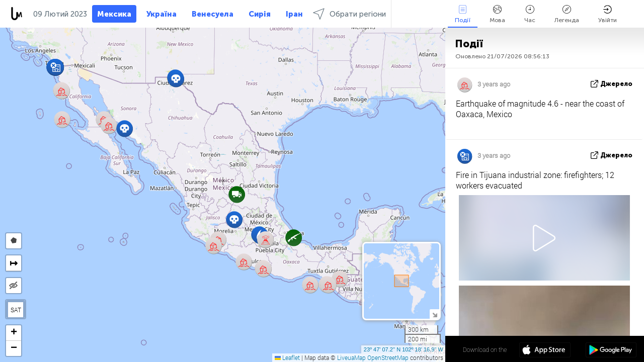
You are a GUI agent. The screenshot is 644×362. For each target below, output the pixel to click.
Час (530, 14)
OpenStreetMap (388, 357)
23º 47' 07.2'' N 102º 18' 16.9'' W (404, 349)
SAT (16, 310)
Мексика (114, 14)
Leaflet (287, 357)
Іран (294, 14)
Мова (497, 14)
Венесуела (213, 14)
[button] (263, 269)
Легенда (567, 14)
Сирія (260, 14)
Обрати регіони (349, 14)
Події (463, 14)
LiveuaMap (351, 357)
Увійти (608, 14)
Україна (162, 14)
